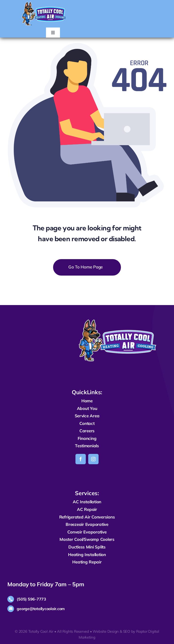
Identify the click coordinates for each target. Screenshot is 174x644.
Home (87, 401)
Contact (87, 423)
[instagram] (93, 459)
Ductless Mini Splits (87, 547)
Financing (87, 438)
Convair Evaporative (87, 532)
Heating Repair (87, 562)
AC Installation (87, 502)
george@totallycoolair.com (41, 609)
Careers (87, 431)
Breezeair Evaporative (87, 524)
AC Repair (87, 509)
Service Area (87, 416)
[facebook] (81, 459)
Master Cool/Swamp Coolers (87, 539)
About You (87, 408)
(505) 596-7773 (31, 599)
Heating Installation (87, 554)
